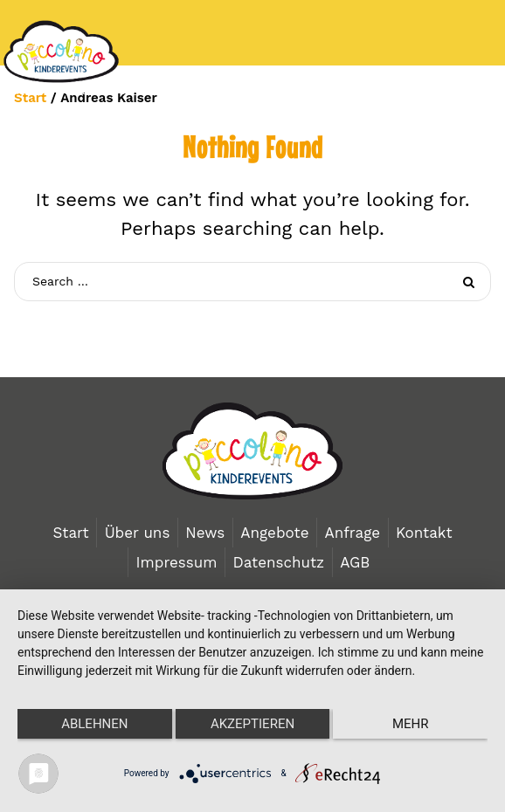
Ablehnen (94, 724)
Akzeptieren (252, 724)
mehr (411, 724)
